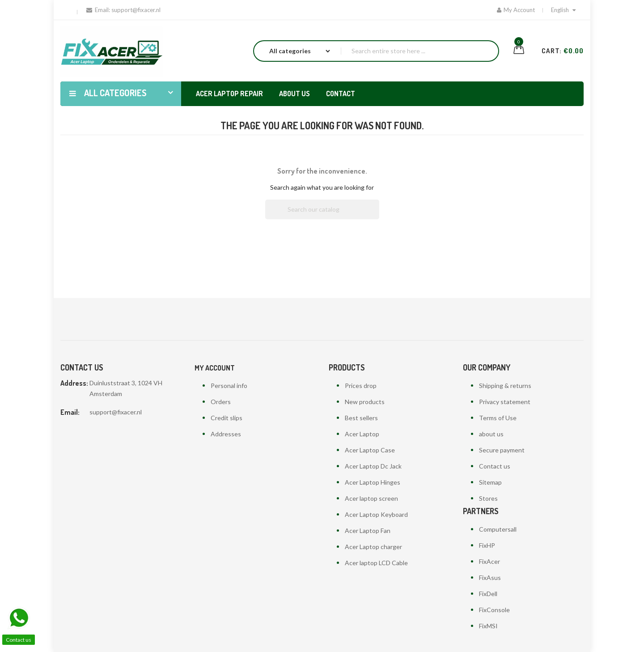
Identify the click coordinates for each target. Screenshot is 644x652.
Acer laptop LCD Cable (376, 563)
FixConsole (494, 610)
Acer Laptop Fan (368, 531)
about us (491, 434)
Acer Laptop (362, 434)
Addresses (226, 434)
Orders (221, 402)
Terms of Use (498, 418)
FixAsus (490, 577)
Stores (488, 498)
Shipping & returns (505, 386)
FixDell (488, 594)
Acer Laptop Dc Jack (373, 466)
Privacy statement (505, 402)
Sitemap (490, 482)
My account (215, 368)
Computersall (498, 529)
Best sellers (361, 418)
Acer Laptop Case (370, 450)
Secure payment (502, 450)
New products (365, 402)
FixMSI (488, 626)
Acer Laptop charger (373, 547)
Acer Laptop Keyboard (376, 514)
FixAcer (489, 561)
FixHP (487, 545)
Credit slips (227, 418)
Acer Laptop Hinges (373, 482)
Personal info (229, 386)
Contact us (495, 466)
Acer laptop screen (371, 498)
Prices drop (361, 386)
